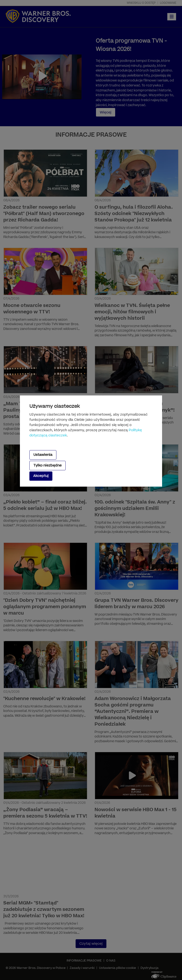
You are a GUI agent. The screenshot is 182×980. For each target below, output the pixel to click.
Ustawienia (43, 455)
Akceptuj (41, 476)
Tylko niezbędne (48, 465)
